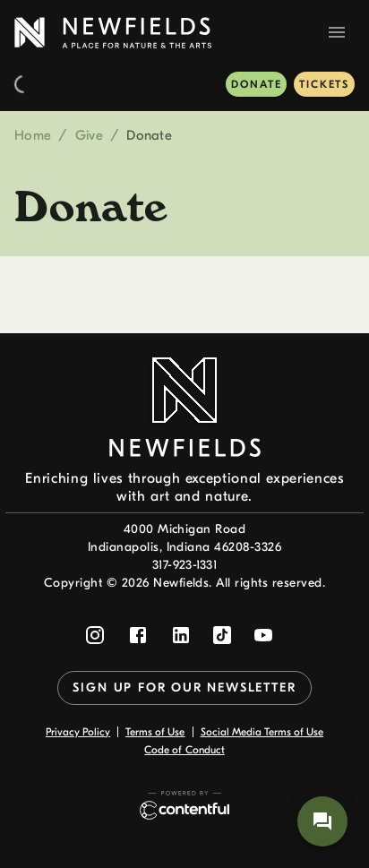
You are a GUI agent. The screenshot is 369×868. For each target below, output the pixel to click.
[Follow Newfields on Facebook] (138, 635)
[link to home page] (113, 33)
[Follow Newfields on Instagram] (95, 635)
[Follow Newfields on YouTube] (263, 635)
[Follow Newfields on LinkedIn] (181, 635)
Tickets (324, 84)
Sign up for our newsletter (184, 688)
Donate (256, 84)
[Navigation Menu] (337, 32)
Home (33, 135)
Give (89, 135)
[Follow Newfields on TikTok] (222, 635)
